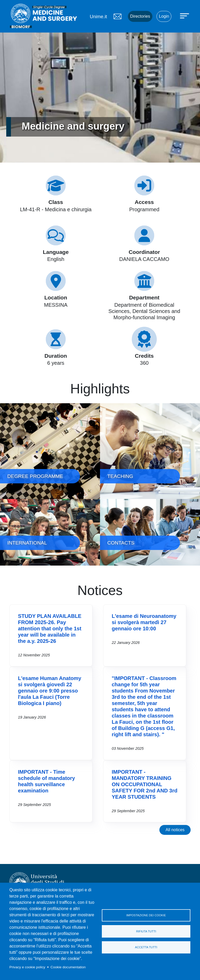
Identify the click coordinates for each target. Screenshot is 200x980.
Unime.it (98, 17)
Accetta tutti (146, 947)
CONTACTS (150, 532)
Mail (117, 16)
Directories (140, 16)
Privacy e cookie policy (27, 967)
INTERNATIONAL (50, 532)
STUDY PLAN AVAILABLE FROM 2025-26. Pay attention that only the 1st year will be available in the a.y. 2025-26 (50, 629)
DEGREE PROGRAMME (50, 451)
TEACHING (150, 451)
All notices (175, 830)
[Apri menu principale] (185, 16)
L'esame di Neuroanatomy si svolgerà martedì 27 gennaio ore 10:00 (144, 622)
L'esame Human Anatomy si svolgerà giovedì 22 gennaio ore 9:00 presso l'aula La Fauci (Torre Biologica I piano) (50, 691)
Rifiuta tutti (146, 931)
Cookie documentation (68, 967)
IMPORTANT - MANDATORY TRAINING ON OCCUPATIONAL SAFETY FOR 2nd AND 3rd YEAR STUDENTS (145, 784)
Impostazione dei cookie (146, 915)
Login (164, 16)
